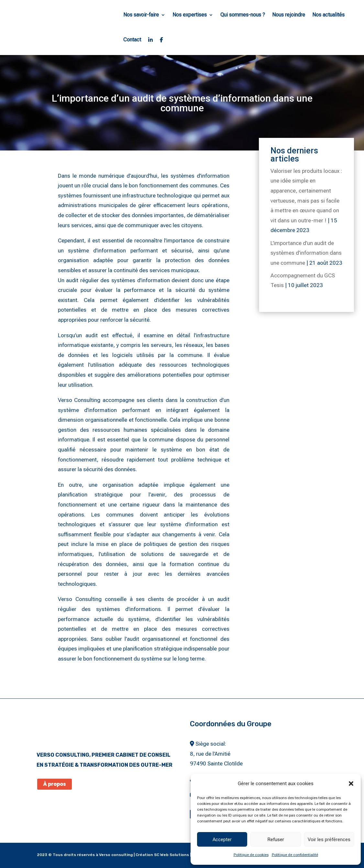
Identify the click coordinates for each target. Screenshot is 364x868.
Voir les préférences (329, 840)
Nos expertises (190, 15)
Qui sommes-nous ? (243, 15)
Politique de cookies (251, 855)
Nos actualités (328, 15)
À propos (55, 784)
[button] (351, 784)
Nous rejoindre (289, 15)
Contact (132, 40)
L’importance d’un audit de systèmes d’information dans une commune (306, 253)
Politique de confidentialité (295, 855)
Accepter (222, 840)
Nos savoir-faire (141, 15)
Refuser (276, 840)
